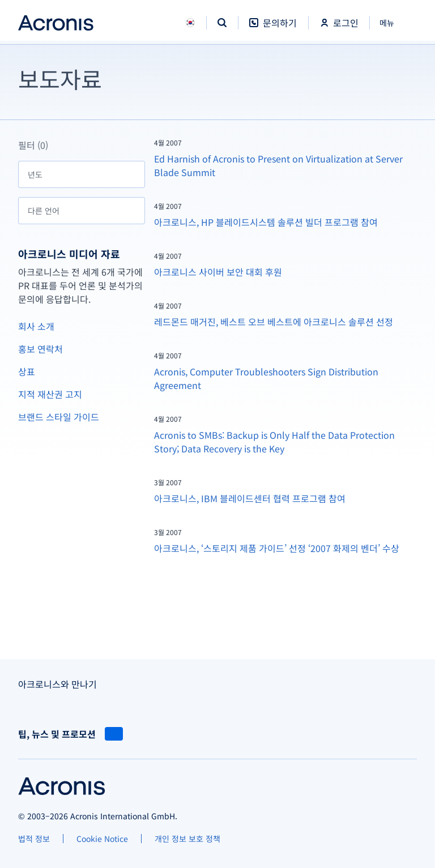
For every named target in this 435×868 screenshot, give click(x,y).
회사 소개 (36, 326)
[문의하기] (273, 29)
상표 (27, 371)
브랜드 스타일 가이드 (59, 417)
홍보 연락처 (40, 349)
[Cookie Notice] (102, 839)
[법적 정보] (34, 839)
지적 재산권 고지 (50, 394)
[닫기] (393, 23)
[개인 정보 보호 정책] (187, 839)
